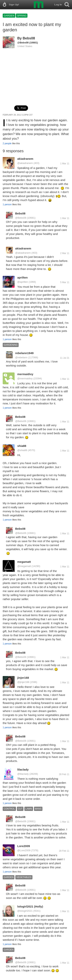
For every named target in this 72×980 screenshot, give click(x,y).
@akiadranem (25, 163)
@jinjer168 (23, 682)
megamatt (24, 562)
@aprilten (23, 282)
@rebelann (21, 357)
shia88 (22, 446)
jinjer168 (23, 678)
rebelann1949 (24, 353)
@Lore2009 (24, 850)
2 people (7, 143)
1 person (7, 204)
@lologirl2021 (25, 911)
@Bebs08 (23, 43)
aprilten (22, 277)
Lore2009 (24, 846)
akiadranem (25, 159)
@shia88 (22, 450)
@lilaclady (23, 774)
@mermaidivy (25, 378)
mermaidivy (25, 374)
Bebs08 (29, 38)
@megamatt (24, 566)
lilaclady (23, 769)
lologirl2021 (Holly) (30, 906)
